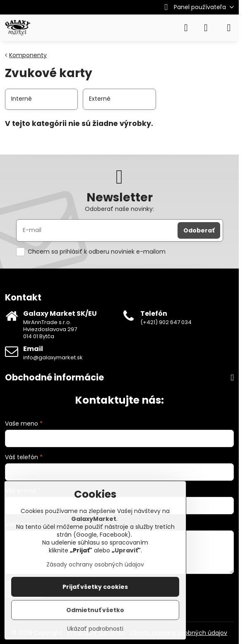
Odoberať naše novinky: (119, 209)
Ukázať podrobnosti (95, 629)
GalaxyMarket (94, 519)
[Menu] (229, 28)
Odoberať (199, 230)
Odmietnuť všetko (95, 610)
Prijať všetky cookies (95, 587)
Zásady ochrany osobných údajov (95, 564)
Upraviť (126, 550)
